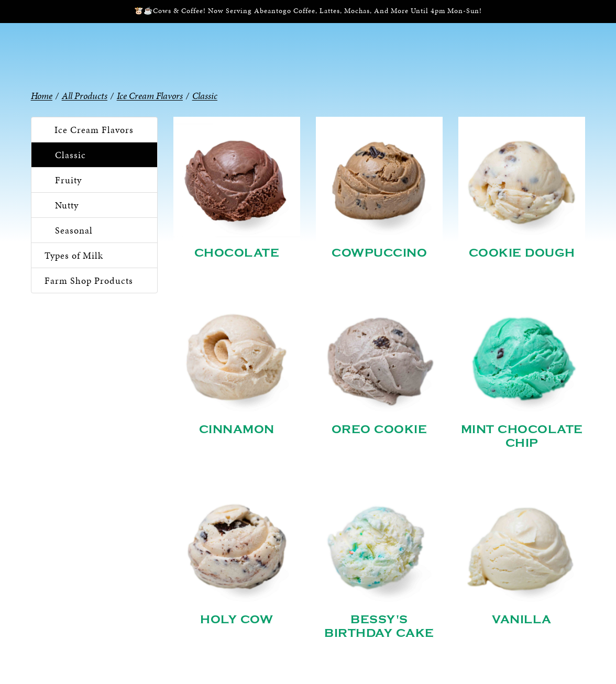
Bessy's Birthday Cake (379, 626)
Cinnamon (237, 429)
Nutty (67, 205)
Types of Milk (74, 255)
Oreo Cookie (379, 429)
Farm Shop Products (89, 280)
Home (42, 96)
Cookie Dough (522, 253)
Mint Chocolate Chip (522, 436)
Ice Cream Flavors (94, 130)
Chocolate (237, 253)
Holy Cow (236, 620)
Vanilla (522, 620)
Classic (70, 155)
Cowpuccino (379, 253)
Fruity (68, 180)
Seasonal (74, 230)
